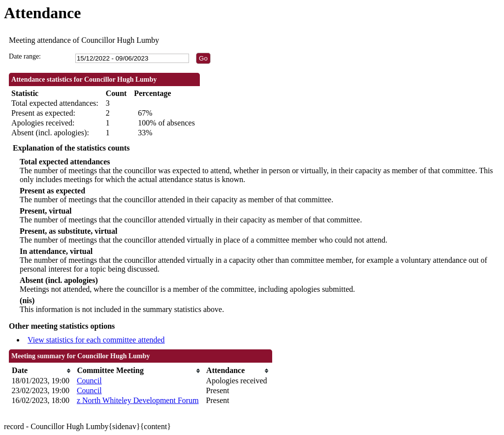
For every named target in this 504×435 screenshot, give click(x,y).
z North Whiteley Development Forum (138, 400)
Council (89, 381)
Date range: (25, 56)
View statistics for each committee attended (96, 340)
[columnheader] (42, 371)
